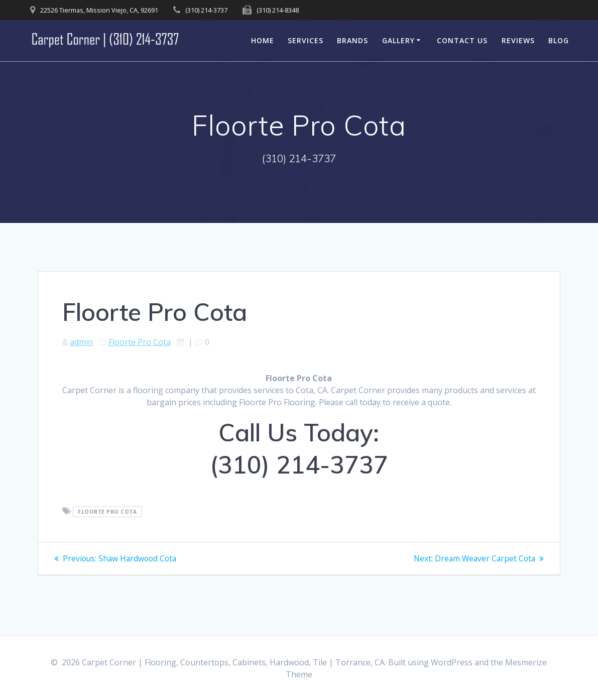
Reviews (518, 40)
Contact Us (462, 40)
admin (81, 342)
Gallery (398, 40)
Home (263, 40)
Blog (559, 40)
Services (306, 40)
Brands (352, 40)
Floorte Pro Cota (140, 342)
